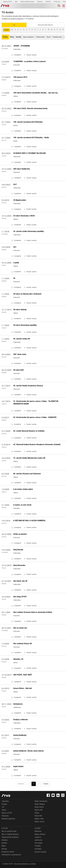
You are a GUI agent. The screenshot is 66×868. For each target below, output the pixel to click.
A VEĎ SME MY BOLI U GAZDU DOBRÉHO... (30, 521)
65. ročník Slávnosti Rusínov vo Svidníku (29, 431)
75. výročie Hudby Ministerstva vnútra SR (29, 458)
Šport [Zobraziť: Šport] (49, 37)
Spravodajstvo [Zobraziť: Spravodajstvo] (29, 37)
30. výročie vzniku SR (22, 339)
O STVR (5, 828)
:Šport (4, 810)
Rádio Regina (40, 804)
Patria (37, 813)
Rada (4, 846)
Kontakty (38, 849)
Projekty (38, 846)
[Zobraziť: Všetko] (5, 37)
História (40, 2)
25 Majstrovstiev (20, 200)
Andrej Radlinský (20, 735)
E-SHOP (48, 2)
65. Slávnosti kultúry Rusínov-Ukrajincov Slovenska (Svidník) (37, 444)
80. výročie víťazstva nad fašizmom (27, 474)
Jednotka (5, 801)
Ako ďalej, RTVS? (20, 597)
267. (15, 247)
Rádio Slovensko (41, 801)
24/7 (15, 184)
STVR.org (57, 2)
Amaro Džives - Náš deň (23, 688)
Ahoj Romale (18, 550)
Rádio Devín (39, 807)
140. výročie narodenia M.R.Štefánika (28, 122)
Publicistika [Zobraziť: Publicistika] (40, 37)
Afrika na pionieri (20, 534)
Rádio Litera (39, 819)
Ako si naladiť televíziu (10, 834)
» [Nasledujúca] (39, 784)
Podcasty (5, 816)
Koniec (46, 784)
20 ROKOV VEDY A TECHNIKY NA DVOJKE (29, 153)
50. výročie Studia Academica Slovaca (28, 386)
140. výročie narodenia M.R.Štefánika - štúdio (31, 138)
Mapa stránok (40, 834)
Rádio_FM (38, 810)
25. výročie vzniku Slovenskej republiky (29, 231)
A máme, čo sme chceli (22, 505)
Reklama (38, 831)
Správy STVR (8, 2)
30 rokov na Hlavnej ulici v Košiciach (27, 294)
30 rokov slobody (20, 310)
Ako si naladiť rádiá (9, 831)
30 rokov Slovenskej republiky (25, 325)
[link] (30, 55)
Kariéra (4, 843)
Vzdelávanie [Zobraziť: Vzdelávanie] (57, 37)
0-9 (12, 29)
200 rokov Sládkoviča (22, 169)
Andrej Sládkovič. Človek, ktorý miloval (28, 751)
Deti (16, 2)
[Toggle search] (59, 6)
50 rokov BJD (18, 370)
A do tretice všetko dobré (23, 489)
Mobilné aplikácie (8, 819)
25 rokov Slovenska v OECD (24, 216)
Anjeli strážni (18, 766)
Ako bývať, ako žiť (20, 581)
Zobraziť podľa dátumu (45, 25)
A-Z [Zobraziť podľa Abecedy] (14, 25)
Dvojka (4, 804)
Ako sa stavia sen (20, 628)
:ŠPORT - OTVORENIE (22, 46)
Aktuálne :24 (18, 659)
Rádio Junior (39, 822)
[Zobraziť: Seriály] (19, 37)
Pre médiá (38, 843)
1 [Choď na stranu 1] (34, 784)
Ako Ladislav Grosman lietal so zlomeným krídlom (33, 612)
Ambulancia (18, 704)
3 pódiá (16, 263)
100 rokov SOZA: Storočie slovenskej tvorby (30, 108)
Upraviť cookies (40, 852)
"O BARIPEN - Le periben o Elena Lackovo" (30, 61)
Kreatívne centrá (8, 852)
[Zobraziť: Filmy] (12, 37)
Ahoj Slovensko (19, 565)
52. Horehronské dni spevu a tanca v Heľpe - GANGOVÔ (35, 417)
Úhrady (4, 849)
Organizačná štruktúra (10, 837)
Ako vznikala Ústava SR (22, 644)
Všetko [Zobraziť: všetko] (6, 30)
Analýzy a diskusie (20, 720)
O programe (16, 55)
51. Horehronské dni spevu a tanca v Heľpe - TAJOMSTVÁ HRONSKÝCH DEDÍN (36, 403)
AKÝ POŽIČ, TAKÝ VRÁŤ (23, 675)
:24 (3, 807)
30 (14, 278)
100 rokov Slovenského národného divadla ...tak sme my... (36, 93)
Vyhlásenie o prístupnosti (11, 855)
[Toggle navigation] (64, 6)
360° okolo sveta (20, 354)
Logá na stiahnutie (38, 839)
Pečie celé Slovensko (27, 2)
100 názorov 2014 (20, 77)
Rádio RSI (38, 816)
